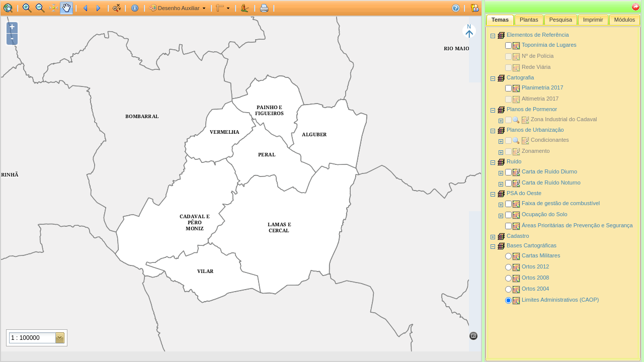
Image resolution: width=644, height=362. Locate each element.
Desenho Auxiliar (179, 8)
